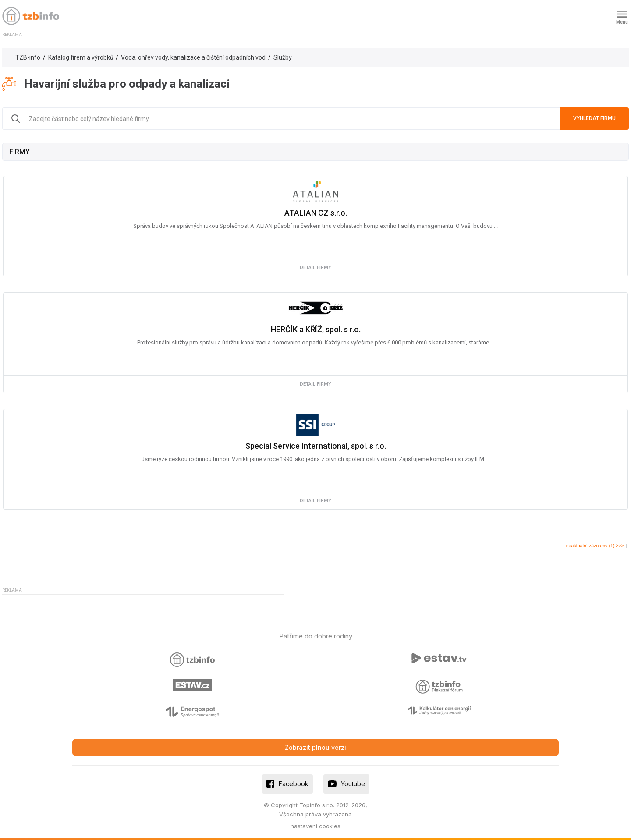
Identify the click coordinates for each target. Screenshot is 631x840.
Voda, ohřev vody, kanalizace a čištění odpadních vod (193, 57)
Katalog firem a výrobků (81, 57)
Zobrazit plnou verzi (315, 747)
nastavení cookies (315, 826)
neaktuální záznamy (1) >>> (595, 546)
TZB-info (28, 57)
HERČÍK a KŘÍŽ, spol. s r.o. (316, 329)
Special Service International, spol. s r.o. (316, 446)
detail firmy (315, 268)
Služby (283, 57)
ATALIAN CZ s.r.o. (316, 213)
